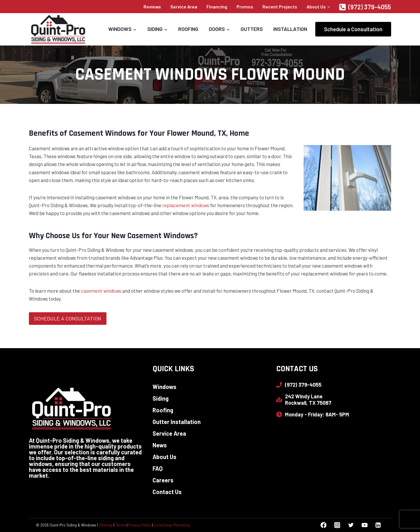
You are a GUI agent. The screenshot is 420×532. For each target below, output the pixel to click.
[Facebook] (324, 525)
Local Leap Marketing (171, 525)
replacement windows (186, 205)
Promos (245, 7)
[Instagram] (337, 525)
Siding (161, 398)
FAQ (158, 468)
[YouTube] (364, 525)
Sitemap (106, 525)
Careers (163, 480)
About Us (164, 457)
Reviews (152, 7)
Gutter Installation (177, 422)
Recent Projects (280, 7)
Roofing (188, 29)
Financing (217, 7)
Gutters (252, 29)
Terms (120, 525)
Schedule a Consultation (353, 29)
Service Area (184, 7)
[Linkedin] (378, 525)
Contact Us (167, 492)
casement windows (101, 291)
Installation (290, 29)
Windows (164, 387)
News (160, 445)
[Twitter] (351, 525)
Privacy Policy (140, 525)
